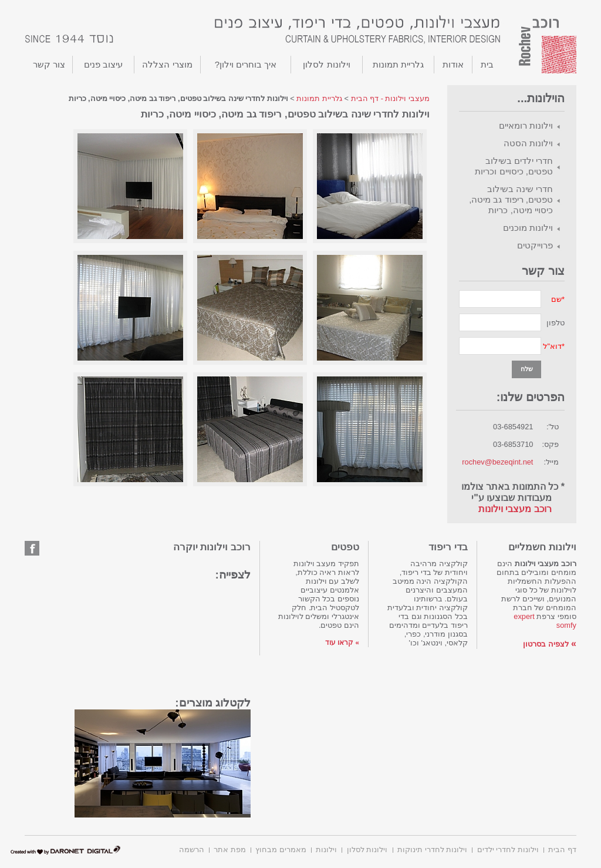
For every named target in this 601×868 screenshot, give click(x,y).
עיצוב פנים (103, 64)
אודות (453, 64)
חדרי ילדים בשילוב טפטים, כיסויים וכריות (514, 166)
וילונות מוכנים (528, 228)
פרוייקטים (535, 245)
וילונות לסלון (326, 64)
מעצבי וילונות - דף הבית (390, 98)
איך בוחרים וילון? (246, 64)
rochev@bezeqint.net (497, 462)
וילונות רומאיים (526, 125)
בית (487, 64)
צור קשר (49, 64)
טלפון (556, 323)
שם (556, 299)
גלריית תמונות (398, 64)
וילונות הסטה (528, 143)
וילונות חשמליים (542, 547)
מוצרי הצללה (167, 64)
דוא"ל (552, 346)
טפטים (345, 547)
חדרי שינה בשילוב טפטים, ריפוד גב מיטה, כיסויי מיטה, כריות (511, 199)
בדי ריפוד (448, 547)
